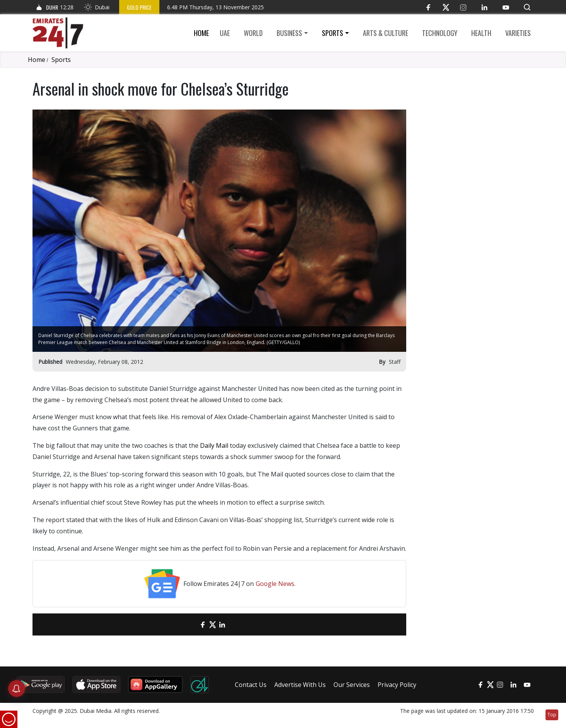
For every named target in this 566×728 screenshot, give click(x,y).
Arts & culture (386, 33)
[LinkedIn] (485, 7)
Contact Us (251, 685)
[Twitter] (446, 7)
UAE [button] (225, 33)
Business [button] (289, 33)
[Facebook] (428, 7)
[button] (527, 7)
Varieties (518, 33)
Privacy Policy (397, 685)
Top (552, 715)
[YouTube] (506, 7)
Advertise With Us (300, 685)
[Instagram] (463, 7)
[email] (189, 624)
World (253, 33)
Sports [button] (333, 33)
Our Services (352, 685)
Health (481, 33)
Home (201, 33)
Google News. (276, 584)
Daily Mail (214, 445)
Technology (440, 33)
